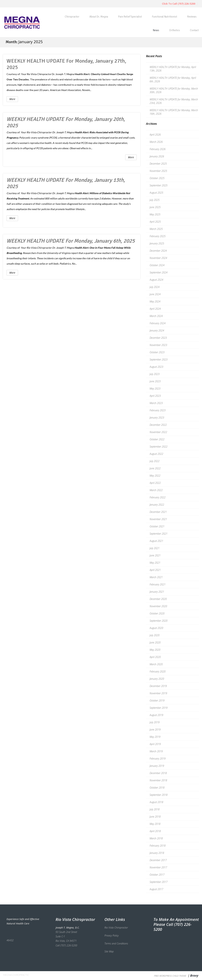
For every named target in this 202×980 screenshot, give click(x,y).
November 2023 (158, 345)
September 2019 (159, 708)
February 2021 (158, 584)
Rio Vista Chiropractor (39, 74)
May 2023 (155, 389)
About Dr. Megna (99, 17)
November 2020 (158, 606)
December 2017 (158, 860)
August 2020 (156, 628)
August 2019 (156, 715)
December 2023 (158, 338)
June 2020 (155, 642)
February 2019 (158, 759)
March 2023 (156, 403)
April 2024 (155, 309)
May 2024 (155, 301)
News (156, 30)
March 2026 (156, 142)
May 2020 (155, 650)
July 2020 (155, 635)
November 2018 (158, 780)
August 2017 (156, 889)
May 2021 (155, 563)
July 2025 (155, 200)
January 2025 (157, 243)
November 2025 (158, 171)
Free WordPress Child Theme (170, 976)
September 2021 (159, 534)
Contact (194, 30)
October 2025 (157, 178)
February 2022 (158, 497)
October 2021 (157, 526)
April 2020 (155, 657)
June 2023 (155, 381)
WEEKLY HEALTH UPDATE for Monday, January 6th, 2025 (71, 241)
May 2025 (155, 214)
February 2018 (158, 846)
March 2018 (156, 838)
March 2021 (156, 577)
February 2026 (158, 149)
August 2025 (156, 193)
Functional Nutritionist (164, 17)
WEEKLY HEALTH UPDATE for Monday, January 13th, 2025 (66, 183)
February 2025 (158, 236)
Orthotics (175, 30)
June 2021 (155, 555)
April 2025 (155, 222)
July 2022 (155, 461)
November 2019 (158, 693)
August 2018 (156, 802)
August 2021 (156, 541)
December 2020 (158, 599)
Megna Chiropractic (16, 975)
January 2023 (157, 418)
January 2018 (157, 853)
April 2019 (155, 744)
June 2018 (155, 817)
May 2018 (155, 824)
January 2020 (157, 679)
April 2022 (155, 483)
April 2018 (155, 831)
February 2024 (158, 323)
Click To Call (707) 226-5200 (179, 4)
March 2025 (156, 229)
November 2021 (158, 519)
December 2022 (158, 425)
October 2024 (157, 265)
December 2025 (158, 164)
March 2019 (156, 751)
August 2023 (156, 367)
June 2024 (155, 294)
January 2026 (157, 156)
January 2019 (157, 766)
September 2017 (159, 882)
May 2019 (155, 737)
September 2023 (159, 359)
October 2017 (157, 875)
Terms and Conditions (116, 943)
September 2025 (159, 185)
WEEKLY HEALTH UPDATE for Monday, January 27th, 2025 (66, 64)
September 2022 (159, 447)
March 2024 (156, 316)
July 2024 (155, 287)
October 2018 (157, 788)
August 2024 (156, 280)
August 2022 (156, 454)
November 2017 (158, 867)
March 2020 (156, 664)
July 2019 (155, 722)
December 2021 (158, 512)
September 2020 (159, 621)
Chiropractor (72, 17)
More (12, 99)
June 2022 (155, 468)
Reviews (192, 17)
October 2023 (157, 352)
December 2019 (158, 686)
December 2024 (158, 251)
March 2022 (156, 490)
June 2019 (155, 730)
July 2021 (155, 548)
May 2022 (155, 476)
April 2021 (155, 570)
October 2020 (157, 613)
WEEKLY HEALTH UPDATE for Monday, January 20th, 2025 (66, 122)
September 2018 (159, 795)
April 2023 (155, 396)
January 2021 (157, 592)
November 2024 (158, 258)
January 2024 (157, 330)
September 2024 (159, 272)
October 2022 (157, 439)
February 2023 (158, 410)
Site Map (109, 951)
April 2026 (155, 135)
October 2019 (157, 700)
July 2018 (155, 809)
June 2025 (155, 207)
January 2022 (157, 505)
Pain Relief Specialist (130, 17)
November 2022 (158, 432)
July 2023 (155, 374)
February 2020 (158, 671)
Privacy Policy (112, 935)
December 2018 (158, 773)
